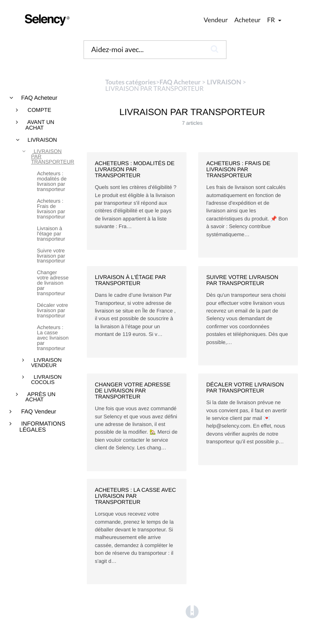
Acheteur (247, 20)
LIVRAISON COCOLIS (46, 380)
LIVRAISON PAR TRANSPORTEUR (50, 157)
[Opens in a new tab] (192, 612)
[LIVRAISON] (224, 82)
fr (272, 20)
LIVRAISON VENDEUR (46, 363)
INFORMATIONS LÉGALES (42, 427)
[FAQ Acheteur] (180, 82)
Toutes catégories (131, 82)
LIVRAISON (42, 140)
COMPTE (39, 110)
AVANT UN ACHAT (40, 125)
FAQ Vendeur (38, 412)
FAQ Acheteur (39, 98)
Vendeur (216, 20)
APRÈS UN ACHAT (41, 397)
